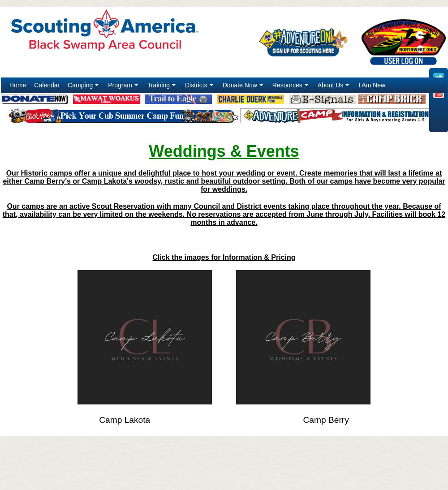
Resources (291, 87)
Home (18, 85)
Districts (200, 87)
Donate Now (244, 87)
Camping (84, 87)
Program (124, 87)
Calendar (47, 85)
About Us (334, 87)
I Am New (372, 85)
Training (162, 87)
